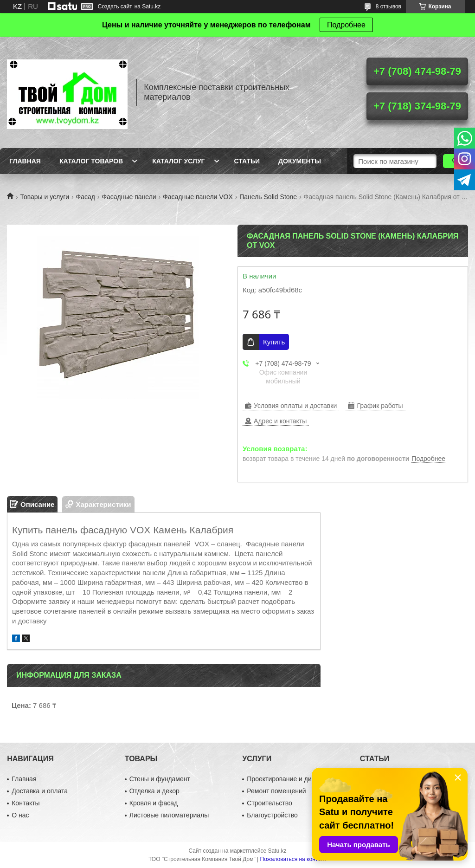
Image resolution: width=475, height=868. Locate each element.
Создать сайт (115, 6)
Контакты (26, 803)
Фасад (86, 197)
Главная (25, 161)
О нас (20, 815)
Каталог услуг (178, 161)
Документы (300, 161)
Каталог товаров (91, 161)
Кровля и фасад (154, 803)
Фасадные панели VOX (198, 197)
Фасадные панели (129, 197)
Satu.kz (277, 851)
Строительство (269, 803)
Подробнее (346, 25)
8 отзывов (388, 6)
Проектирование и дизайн (286, 779)
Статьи (247, 161)
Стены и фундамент (160, 779)
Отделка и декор (154, 791)
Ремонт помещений (276, 791)
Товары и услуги (45, 197)
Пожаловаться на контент (293, 859)
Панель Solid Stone (268, 197)
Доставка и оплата (40, 791)
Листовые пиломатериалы (169, 815)
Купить (274, 342)
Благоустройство (272, 815)
